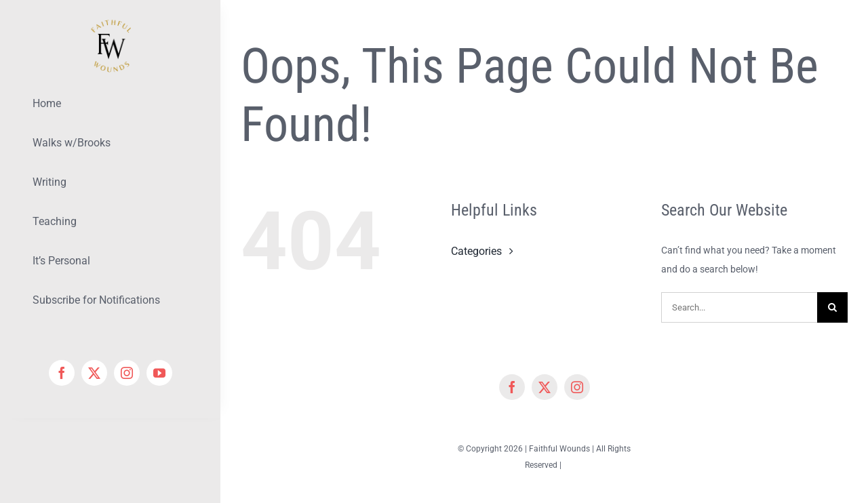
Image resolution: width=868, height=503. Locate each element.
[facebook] (62, 373)
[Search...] (739, 307)
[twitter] (94, 373)
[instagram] (127, 373)
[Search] (832, 307)
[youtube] (159, 373)
